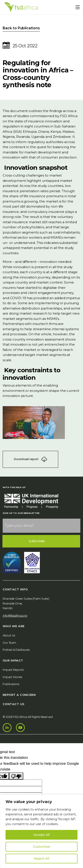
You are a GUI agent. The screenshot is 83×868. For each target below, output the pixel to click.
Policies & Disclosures (16, 650)
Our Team (9, 643)
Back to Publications (21, 28)
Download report (30, 459)
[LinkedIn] (7, 728)
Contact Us (14, 704)
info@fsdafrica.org (15, 616)
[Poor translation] (16, 776)
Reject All (41, 859)
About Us (9, 635)
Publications (11, 684)
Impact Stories (12, 677)
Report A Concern (19, 695)
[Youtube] (20, 728)
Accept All (41, 835)
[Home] (21, 7)
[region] (41, 831)
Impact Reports (13, 670)
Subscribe (37, 541)
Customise (41, 847)
